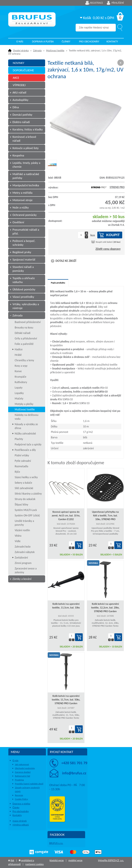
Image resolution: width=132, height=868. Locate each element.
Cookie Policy (21, 799)
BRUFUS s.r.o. (56, 843)
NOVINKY (18, 63)
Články (66, 42)
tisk (12, 860)
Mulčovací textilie (55, 51)
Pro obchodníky (89, 42)
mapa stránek (20, 821)
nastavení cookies (35, 864)
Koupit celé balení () (108, 242)
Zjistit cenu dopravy (108, 249)
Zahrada (37, 51)
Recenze (19, 795)
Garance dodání (23, 772)
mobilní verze (75, 860)
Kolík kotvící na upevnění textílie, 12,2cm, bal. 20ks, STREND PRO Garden (105, 608)
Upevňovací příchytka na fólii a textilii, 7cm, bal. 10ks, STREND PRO (105, 516)
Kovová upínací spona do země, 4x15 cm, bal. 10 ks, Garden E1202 (66, 516)
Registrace (97, 3)
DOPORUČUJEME (23, 70)
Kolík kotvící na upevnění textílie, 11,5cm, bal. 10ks (66, 606)
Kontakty (112, 42)
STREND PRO (107, 187)
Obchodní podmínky (25, 768)
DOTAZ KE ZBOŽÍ (66, 261)
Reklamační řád (22, 776)
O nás (20, 42)
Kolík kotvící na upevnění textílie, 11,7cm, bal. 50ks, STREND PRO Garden (66, 700)
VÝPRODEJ (19, 85)
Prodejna (19, 780)
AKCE (16, 78)
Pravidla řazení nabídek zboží (29, 784)
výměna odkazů (21, 825)
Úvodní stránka (21, 51)
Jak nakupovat (22, 764)
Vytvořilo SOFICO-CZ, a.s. (111, 860)
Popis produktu (58, 283)
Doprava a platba (43, 42)
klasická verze (57, 860)
